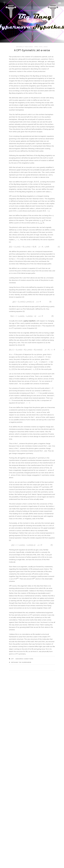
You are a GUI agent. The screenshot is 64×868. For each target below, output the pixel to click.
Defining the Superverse (21, 662)
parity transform (30, 321)
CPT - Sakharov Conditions (22, 659)
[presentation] (36, 182)
